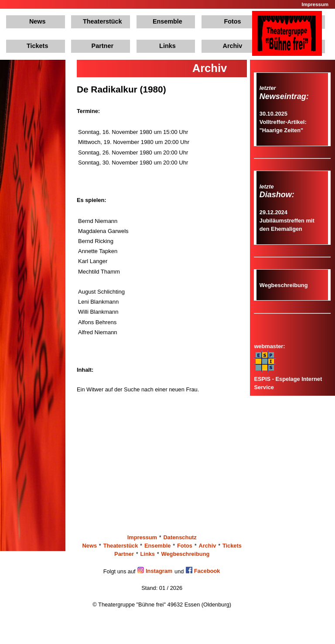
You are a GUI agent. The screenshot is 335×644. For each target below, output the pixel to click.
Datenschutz (180, 537)
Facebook (203, 571)
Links (167, 46)
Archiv (233, 46)
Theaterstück (103, 21)
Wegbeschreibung (284, 285)
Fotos (232, 21)
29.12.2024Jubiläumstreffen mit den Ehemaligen (287, 221)
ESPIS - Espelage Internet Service (288, 379)
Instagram (155, 571)
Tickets (37, 46)
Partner (103, 46)
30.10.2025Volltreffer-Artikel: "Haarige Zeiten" (283, 122)
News (38, 21)
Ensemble (167, 21)
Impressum (315, 4)
